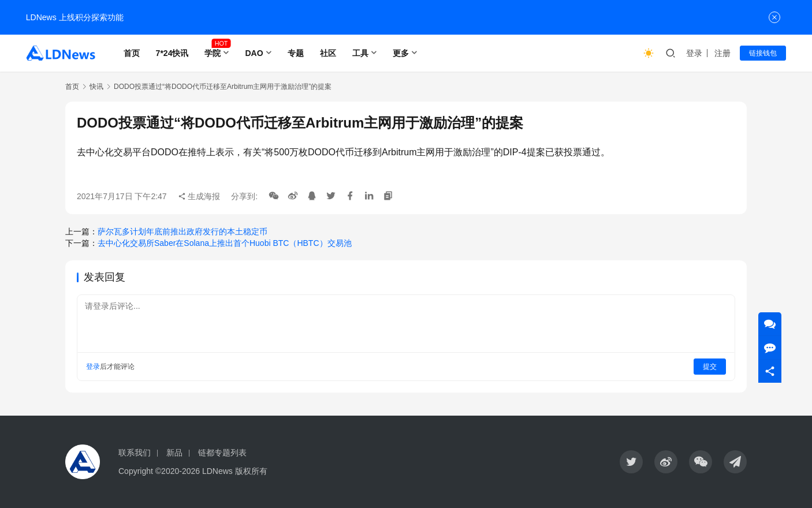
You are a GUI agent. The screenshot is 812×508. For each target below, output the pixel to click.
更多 (401, 53)
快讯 (96, 87)
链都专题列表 (222, 453)
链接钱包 (763, 53)
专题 (296, 53)
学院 (213, 53)
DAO (254, 53)
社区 (328, 53)
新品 (174, 453)
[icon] (631, 462)
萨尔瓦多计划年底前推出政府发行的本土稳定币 (182, 231)
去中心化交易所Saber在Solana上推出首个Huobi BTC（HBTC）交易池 (225, 243)
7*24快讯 (172, 53)
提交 (710, 367)
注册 (722, 53)
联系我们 (135, 453)
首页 (132, 53)
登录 (694, 53)
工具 (360, 53)
